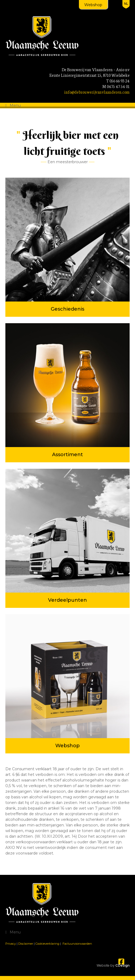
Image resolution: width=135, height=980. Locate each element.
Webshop (93, 5)
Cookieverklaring (47, 944)
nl (126, 4)
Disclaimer (26, 944)
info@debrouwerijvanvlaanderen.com (97, 92)
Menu (15, 105)
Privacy (11, 944)
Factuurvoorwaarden (77, 944)
